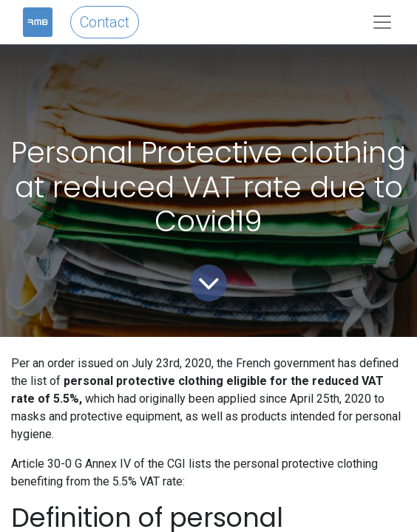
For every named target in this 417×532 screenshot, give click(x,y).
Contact (105, 22)
